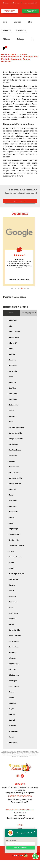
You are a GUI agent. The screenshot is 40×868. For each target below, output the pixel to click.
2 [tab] (15, 289)
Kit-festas (6, 39)
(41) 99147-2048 (20, 815)
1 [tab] (12, 289)
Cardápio (5, 30)
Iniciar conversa (21, 848)
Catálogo (21, 39)
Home (5, 55)
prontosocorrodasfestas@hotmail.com (20, 818)
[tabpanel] (19, 252)
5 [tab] (25, 289)
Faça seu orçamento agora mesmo (10, 11)
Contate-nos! (21, 30)
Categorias (13, 55)
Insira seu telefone (11, 840)
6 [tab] (28, 289)
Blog (30, 22)
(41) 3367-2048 (20, 813)
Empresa (17, 22)
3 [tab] (18, 289)
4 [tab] (22, 289)
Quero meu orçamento (20, 201)
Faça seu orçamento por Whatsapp (30, 11)
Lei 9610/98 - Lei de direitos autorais (24, 756)
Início (5, 22)
